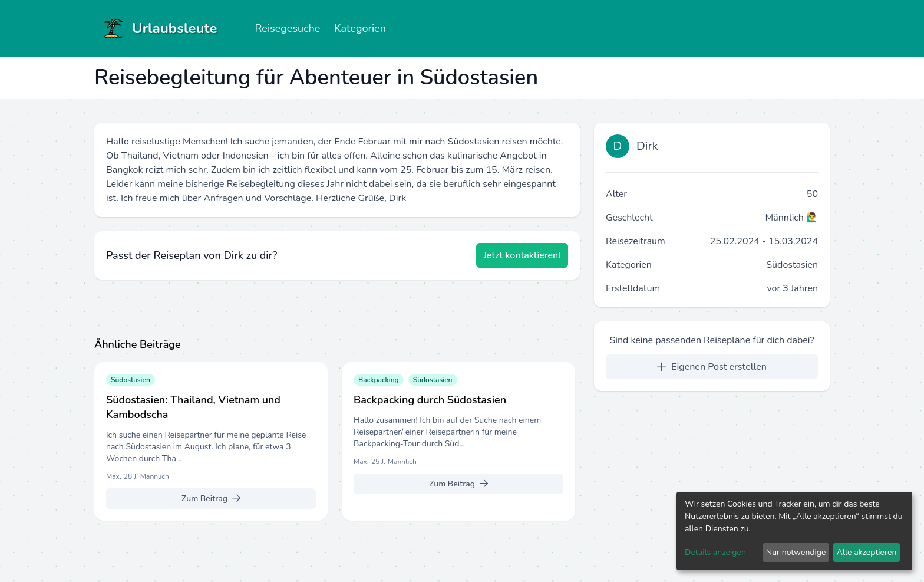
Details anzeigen (715, 552)
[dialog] (794, 531)
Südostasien (792, 265)
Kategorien (360, 28)
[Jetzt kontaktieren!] (522, 255)
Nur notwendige (796, 552)
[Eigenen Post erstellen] (712, 367)
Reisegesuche (287, 28)
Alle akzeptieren (867, 552)
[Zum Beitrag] (211, 499)
